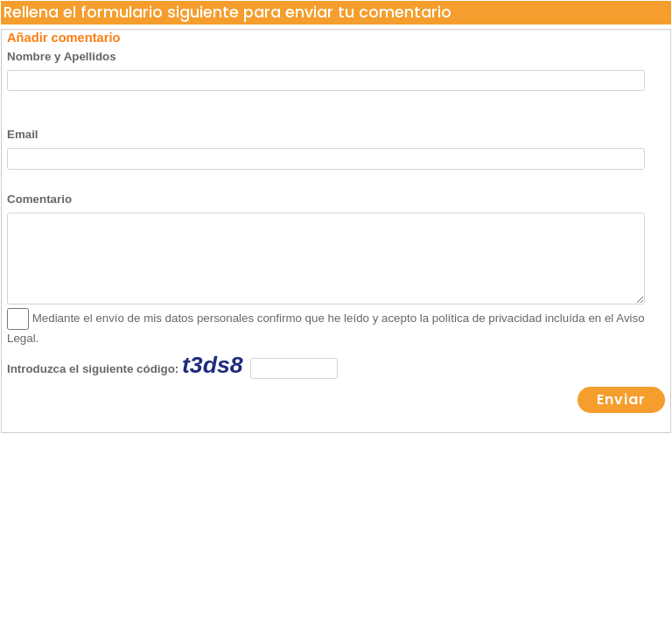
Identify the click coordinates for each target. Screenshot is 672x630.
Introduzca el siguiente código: (172, 365)
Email (23, 134)
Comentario (39, 199)
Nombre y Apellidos (62, 56)
